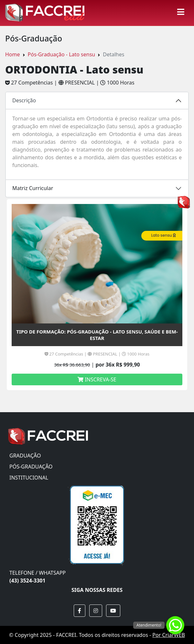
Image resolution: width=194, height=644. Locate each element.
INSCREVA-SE (97, 379)
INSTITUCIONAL (29, 478)
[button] (80, 611)
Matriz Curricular (33, 188)
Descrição (24, 100)
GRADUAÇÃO (25, 456)
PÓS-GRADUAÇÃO (31, 467)
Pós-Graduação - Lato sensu (62, 54)
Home (13, 54)
